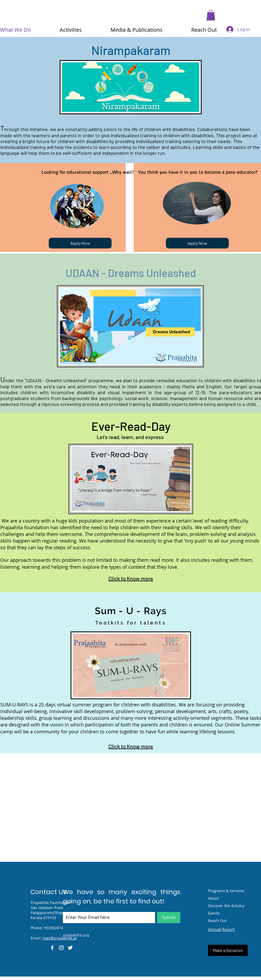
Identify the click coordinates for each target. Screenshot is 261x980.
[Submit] (169, 918)
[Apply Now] (80, 243)
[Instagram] (61, 948)
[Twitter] (70, 948)
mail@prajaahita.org (61, 938)
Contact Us (48, 892)
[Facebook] (52, 948)
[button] (211, 15)
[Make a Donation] (228, 950)
